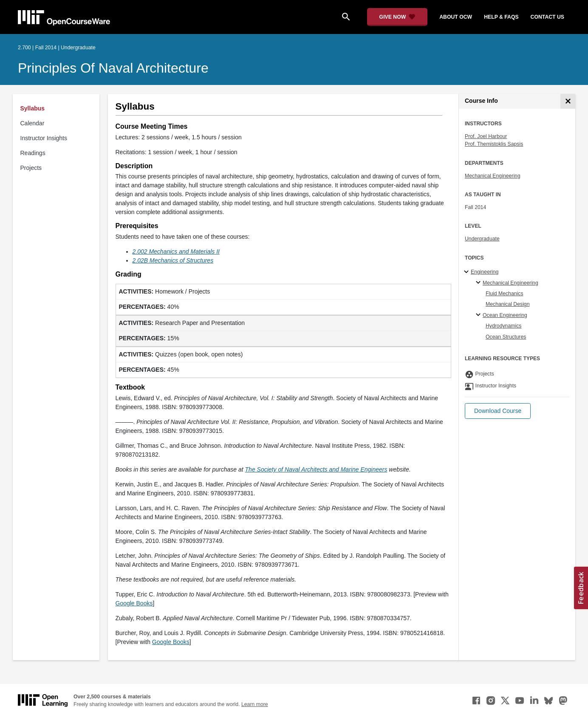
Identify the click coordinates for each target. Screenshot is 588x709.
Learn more (255, 704)
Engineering (485, 272)
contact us (547, 17)
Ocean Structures (506, 337)
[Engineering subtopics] (468, 272)
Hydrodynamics (503, 326)
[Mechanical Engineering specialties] (479, 283)
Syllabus (33, 108)
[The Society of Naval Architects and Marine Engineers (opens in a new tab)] (316, 469)
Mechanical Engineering (493, 176)
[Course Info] (568, 101)
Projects (31, 168)
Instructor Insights (44, 138)
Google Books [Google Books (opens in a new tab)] (134, 603)
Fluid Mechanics (505, 294)
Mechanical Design (508, 304)
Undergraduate (482, 239)
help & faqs (501, 17)
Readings (33, 153)
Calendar (33, 123)
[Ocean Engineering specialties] (479, 315)
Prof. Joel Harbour (486, 136)
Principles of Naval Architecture (113, 68)
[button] (498, 411)
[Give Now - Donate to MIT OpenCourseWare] (397, 17)
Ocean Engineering (505, 315)
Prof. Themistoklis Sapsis (494, 144)
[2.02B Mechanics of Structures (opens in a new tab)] (173, 260)
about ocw (456, 17)
